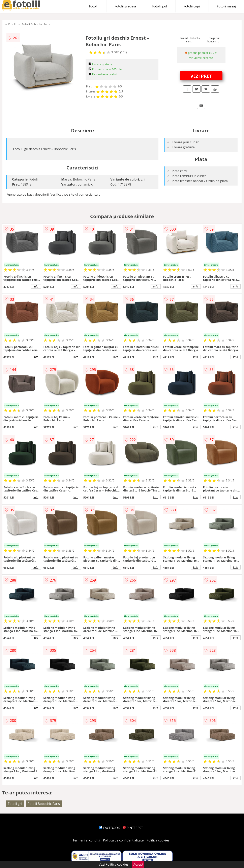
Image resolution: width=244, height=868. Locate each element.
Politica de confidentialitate (123, 840)
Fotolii (94, 6)
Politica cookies (158, 840)
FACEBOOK (109, 828)
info (36, 286)
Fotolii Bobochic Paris (36, 24)
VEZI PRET (201, 76)
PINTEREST (133, 828)
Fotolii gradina (125, 6)
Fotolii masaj (226, 6)
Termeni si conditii (86, 840)
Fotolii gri (15, 804)
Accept (138, 864)
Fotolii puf (160, 6)
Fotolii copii (192, 6)
